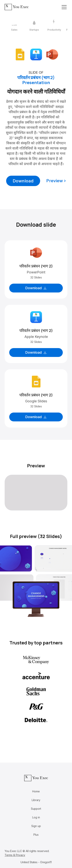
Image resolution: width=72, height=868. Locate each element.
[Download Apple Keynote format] (36, 54)
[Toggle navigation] (64, 7)
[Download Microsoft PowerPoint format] (52, 54)
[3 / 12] (54, 25)
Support (36, 809)
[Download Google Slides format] (20, 54)
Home (36, 791)
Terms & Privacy (15, 855)
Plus (36, 835)
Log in (36, 817)
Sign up (36, 826)
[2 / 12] (34, 25)
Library (36, 800)
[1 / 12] (14, 25)
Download (23, 181)
